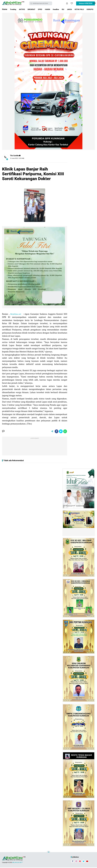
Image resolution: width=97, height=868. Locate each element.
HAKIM (53, 9)
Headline (62, 9)
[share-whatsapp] (65, 432)
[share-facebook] (55, 432)
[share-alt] (51, 432)
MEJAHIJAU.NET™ (18, 863)
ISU (70, 9)
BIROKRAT (35, 9)
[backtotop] (48, 853)
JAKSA (77, 9)
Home (5, 9)
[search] (41, 3)
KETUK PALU (89, 9)
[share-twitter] (60, 432)
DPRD (44, 9)
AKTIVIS (24, 9)
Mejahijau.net (16, 314)
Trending (14, 9)
